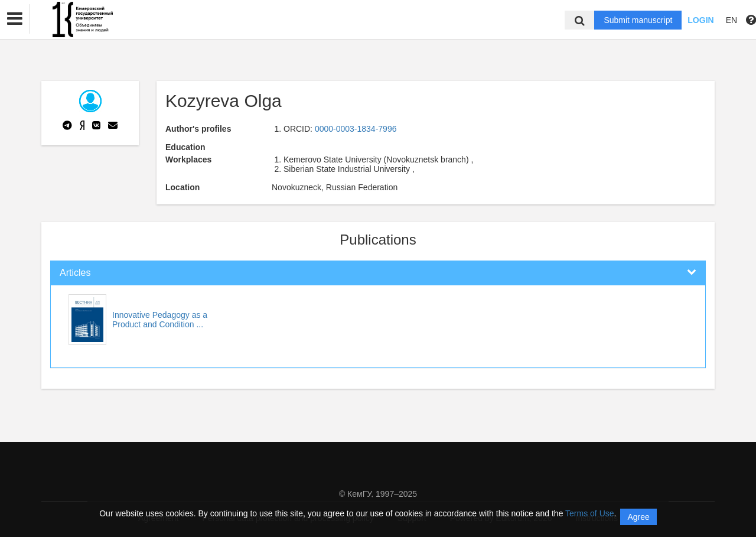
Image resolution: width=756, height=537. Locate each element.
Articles (75, 273)
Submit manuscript (638, 20)
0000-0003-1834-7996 (356, 129)
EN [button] (731, 20)
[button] (15, 19)
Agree (638, 517)
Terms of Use (589, 513)
